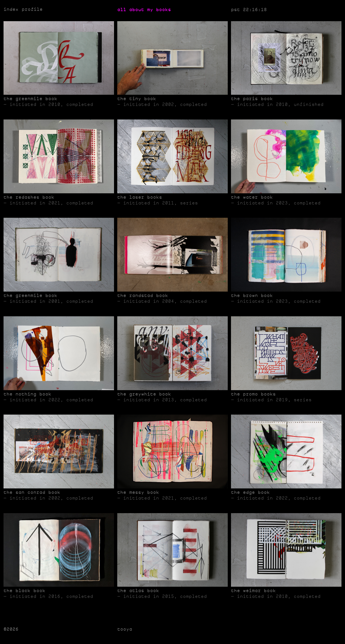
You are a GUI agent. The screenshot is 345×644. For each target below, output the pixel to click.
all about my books (144, 10)
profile (32, 10)
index (11, 10)
